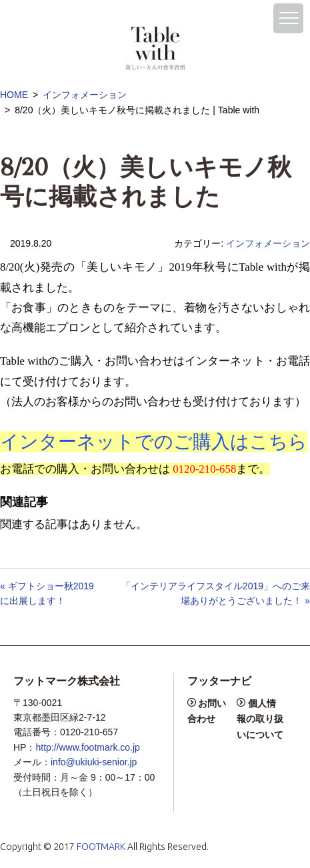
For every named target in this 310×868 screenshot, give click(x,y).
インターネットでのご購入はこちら (154, 442)
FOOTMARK (101, 847)
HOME (14, 95)
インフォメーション (85, 95)
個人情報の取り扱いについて (260, 719)
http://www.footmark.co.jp (87, 747)
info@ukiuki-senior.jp (94, 762)
